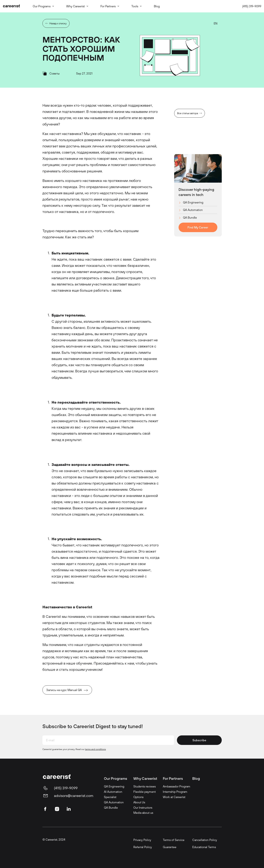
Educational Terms (204, 847)
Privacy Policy (142, 840)
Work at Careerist (174, 797)
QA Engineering (193, 202)
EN (216, 23)
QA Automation (193, 210)
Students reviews (145, 786)
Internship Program (175, 792)
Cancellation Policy (205, 840)
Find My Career (198, 227)
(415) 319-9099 (252, 6)
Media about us (143, 813)
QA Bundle (190, 218)
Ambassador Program (177, 786)
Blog (196, 778)
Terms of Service (174, 840)
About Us (139, 802)
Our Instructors (143, 808)
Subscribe (199, 740)
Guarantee (170, 847)
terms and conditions (96, 749)
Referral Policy (143, 847)
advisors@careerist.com (74, 796)
